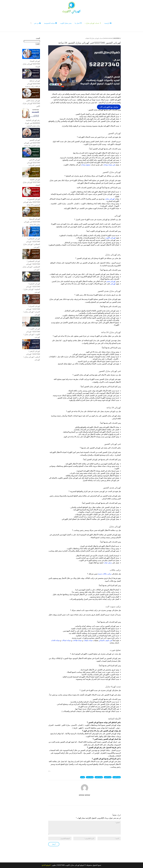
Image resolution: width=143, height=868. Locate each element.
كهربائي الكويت (110, 238)
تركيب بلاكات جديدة (105, 574)
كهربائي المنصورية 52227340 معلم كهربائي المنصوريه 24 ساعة (32, 202)
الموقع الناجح (46, 865)
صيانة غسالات (66, 640)
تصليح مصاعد (86, 165)
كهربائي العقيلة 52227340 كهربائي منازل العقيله (31, 182)
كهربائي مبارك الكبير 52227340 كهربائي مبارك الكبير (31, 103)
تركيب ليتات (108, 563)
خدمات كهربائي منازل (97, 38)
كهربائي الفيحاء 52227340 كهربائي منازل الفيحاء (31, 64)
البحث (38, 38)
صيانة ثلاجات (55, 640)
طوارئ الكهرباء (117, 777)
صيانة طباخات (77, 640)
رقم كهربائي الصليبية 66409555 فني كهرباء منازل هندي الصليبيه (32, 123)
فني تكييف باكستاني (106, 640)
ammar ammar (108, 38)
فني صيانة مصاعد (109, 165)
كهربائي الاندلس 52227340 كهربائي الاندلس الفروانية (33, 162)
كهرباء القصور (108, 777)
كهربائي (113, 284)
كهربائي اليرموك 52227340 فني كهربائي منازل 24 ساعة (32, 222)
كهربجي (83, 777)
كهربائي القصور (99, 777)
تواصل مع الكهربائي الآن (109, 107)
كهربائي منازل (110, 199)
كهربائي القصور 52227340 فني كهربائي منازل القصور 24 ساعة (32, 143)
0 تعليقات (88, 38)
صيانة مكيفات (88, 640)
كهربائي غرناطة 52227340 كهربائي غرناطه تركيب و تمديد (33, 83)
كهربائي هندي (111, 281)
